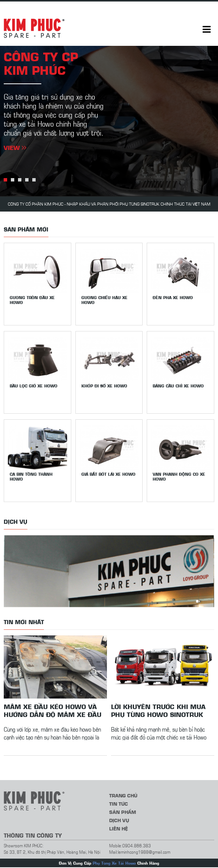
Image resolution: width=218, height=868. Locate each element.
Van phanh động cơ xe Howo (179, 476)
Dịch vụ (119, 820)
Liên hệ (119, 828)
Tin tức (119, 804)
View (15, 147)
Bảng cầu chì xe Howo (178, 386)
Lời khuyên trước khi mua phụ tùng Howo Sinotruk (158, 710)
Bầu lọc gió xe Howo (34, 386)
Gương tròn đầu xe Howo (32, 300)
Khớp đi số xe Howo (104, 386)
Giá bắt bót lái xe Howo (108, 474)
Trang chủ (123, 795)
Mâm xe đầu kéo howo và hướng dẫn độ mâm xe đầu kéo (53, 710)
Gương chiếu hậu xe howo (104, 300)
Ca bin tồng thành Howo (31, 476)
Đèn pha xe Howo (173, 297)
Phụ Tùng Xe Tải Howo (114, 863)
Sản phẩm (123, 812)
